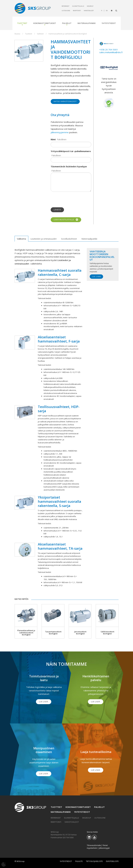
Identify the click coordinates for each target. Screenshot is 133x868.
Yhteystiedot (109, 23)
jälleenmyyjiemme (60, 132)
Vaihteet (40, 34)
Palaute (79, 861)
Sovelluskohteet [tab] (69, 239)
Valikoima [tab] (21, 239)
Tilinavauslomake (94, 845)
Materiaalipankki (87, 23)
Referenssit (65, 6)
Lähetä (57, 210)
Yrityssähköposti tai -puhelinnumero (71, 151)
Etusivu (17, 34)
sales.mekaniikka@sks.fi (111, 52)
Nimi (53, 139)
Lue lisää (96, 276)
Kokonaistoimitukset (45, 23)
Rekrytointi (77, 11)
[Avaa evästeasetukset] (4, 864)
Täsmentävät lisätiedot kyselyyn (69, 166)
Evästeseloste (112, 861)
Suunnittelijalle (78, 6)
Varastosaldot (89, 11)
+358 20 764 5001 (109, 50)
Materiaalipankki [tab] (89, 239)
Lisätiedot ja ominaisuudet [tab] (44, 239)
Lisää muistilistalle (66, 220)
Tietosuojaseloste (94, 861)
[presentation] (73, 200)
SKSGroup (90, 6)
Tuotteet (22, 23)
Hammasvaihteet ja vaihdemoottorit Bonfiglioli (68, 34)
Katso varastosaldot (65, 101)
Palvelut (67, 23)
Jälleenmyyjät (104, 848)
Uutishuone (66, 11)
